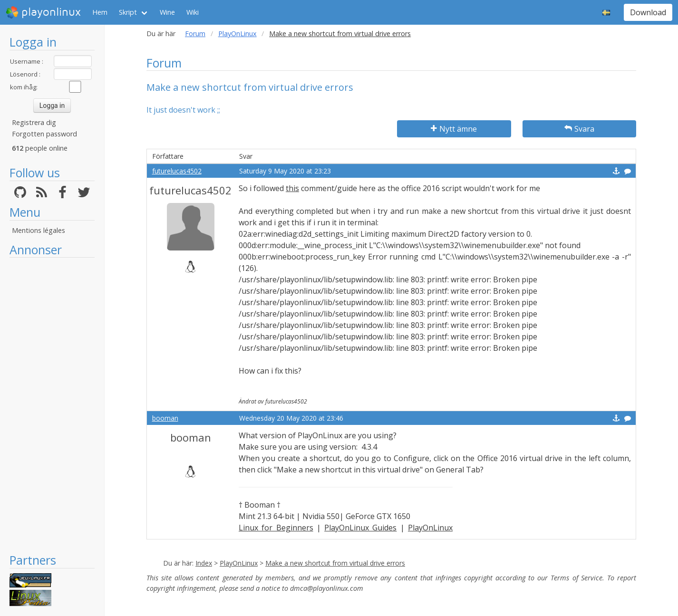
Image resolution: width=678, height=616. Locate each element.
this (292, 188)
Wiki (193, 12)
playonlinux (43, 12)
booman (165, 418)
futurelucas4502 (177, 171)
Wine (167, 12)
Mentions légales (39, 230)
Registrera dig (34, 122)
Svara (579, 129)
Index (204, 563)
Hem (100, 12)
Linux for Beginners (276, 528)
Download (648, 12)
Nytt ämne (454, 129)
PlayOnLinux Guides (360, 528)
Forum (195, 34)
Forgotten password (44, 134)
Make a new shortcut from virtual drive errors (335, 563)
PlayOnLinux (237, 34)
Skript (128, 12)
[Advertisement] (52, 405)
